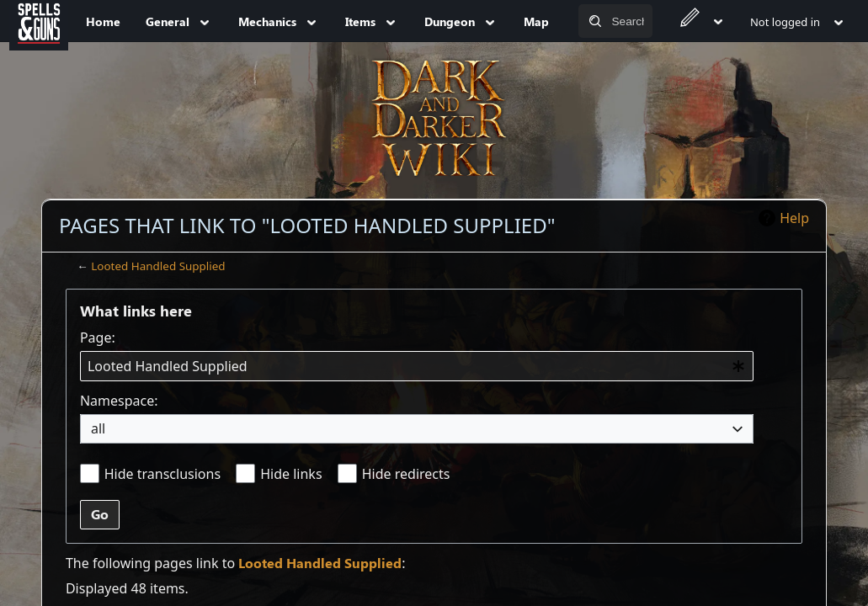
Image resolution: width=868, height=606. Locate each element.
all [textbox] (98, 428)
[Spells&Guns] (39, 21)
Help (794, 218)
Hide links (291, 474)
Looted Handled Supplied (158, 266)
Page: (98, 338)
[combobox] (417, 367)
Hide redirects (406, 474)
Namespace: (119, 401)
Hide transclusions (162, 474)
